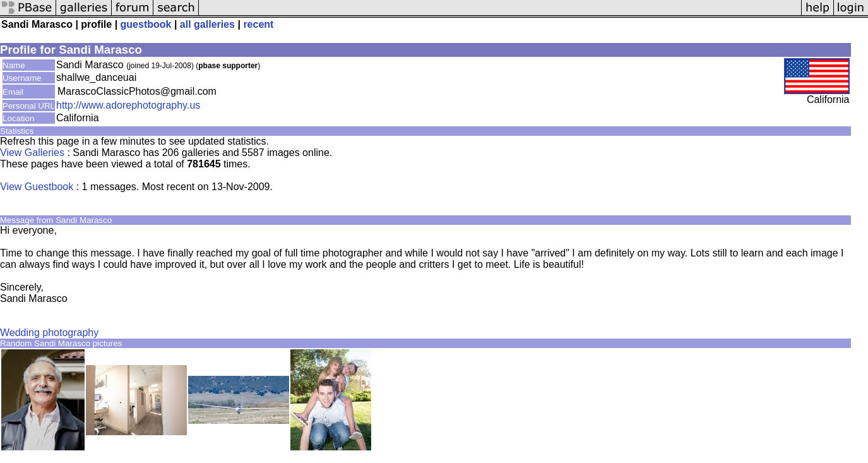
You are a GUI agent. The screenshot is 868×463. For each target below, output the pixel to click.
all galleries (207, 24)
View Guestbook (37, 187)
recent (258, 24)
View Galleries (32, 153)
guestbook (146, 24)
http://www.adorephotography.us (128, 105)
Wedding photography (49, 333)
